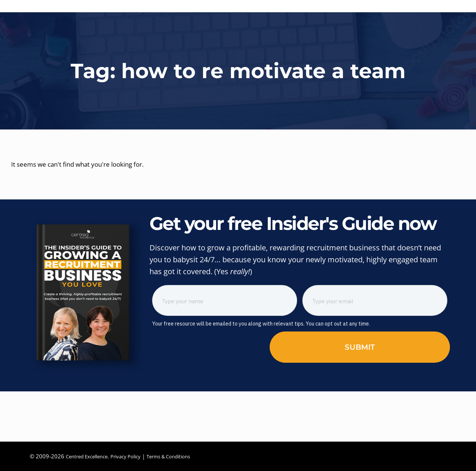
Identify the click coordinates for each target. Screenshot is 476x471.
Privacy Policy (134, 456)
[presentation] (195, 390)
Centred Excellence (90, 456)
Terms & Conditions (183, 456)
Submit (360, 391)
